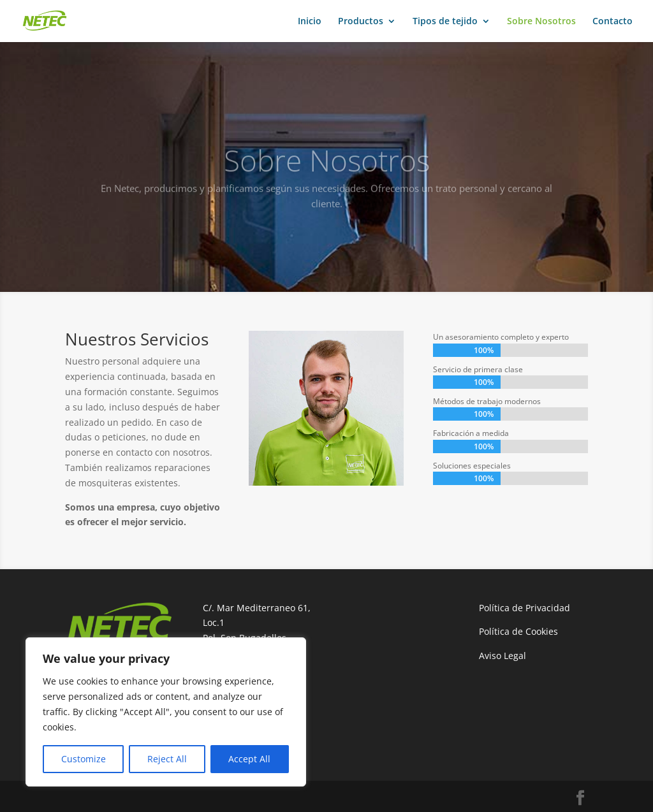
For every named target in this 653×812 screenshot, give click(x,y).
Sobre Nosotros (541, 22)
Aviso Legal (503, 656)
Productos (361, 22)
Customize (84, 759)
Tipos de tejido (445, 22)
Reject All (167, 759)
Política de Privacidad (525, 608)
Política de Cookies (518, 631)
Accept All (249, 759)
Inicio (310, 22)
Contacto (613, 22)
